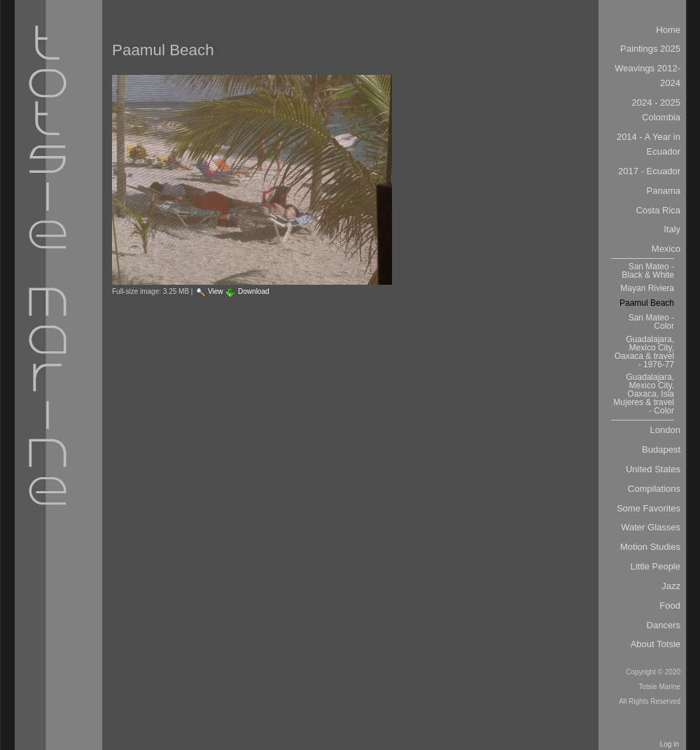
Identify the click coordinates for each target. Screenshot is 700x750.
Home (668, 30)
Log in (670, 744)
